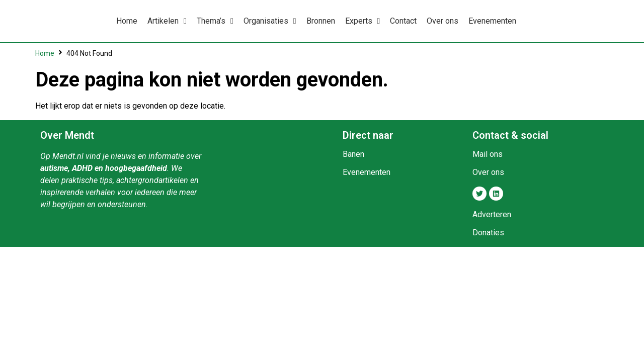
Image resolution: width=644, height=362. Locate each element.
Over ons (488, 172)
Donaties (488, 233)
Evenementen (367, 172)
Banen (353, 154)
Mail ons (488, 154)
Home (45, 53)
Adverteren (492, 214)
